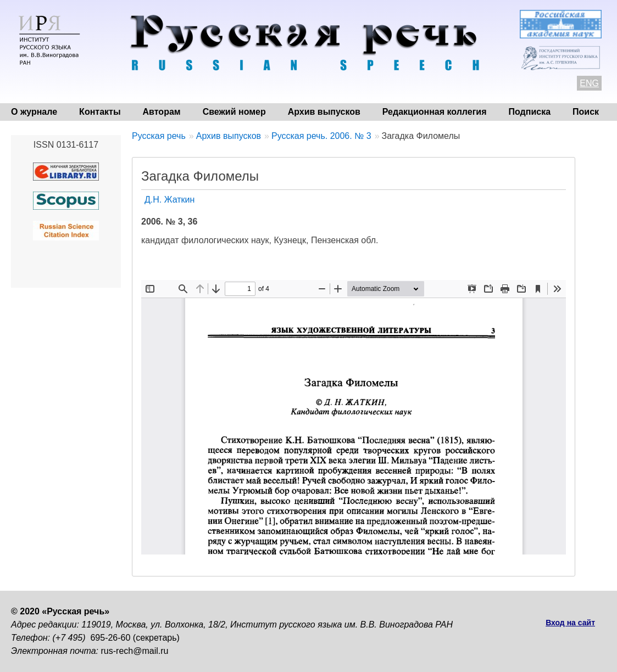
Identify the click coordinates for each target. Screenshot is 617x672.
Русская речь (159, 136)
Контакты (100, 112)
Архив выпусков (324, 112)
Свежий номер (234, 112)
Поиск (586, 112)
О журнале (34, 112)
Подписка (530, 112)
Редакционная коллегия (435, 112)
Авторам (162, 112)
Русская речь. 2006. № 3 (321, 136)
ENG (589, 83)
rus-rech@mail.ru (135, 651)
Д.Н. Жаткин (169, 200)
